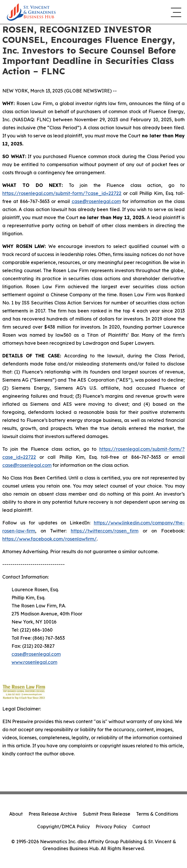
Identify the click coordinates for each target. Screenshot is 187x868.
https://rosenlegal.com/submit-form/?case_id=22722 (62, 193)
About (16, 814)
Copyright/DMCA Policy (63, 827)
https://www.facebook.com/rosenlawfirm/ (49, 539)
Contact (141, 827)
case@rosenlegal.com (96, 201)
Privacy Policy (111, 827)
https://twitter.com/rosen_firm (105, 531)
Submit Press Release (107, 814)
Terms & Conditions (157, 814)
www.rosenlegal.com (34, 662)
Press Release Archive (53, 814)
